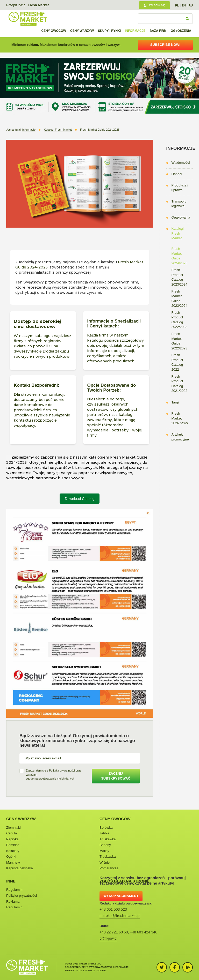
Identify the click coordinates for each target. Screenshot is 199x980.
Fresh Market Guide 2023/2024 (179, 299)
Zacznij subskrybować (116, 776)
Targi (175, 402)
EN (184, 5)
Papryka (12, 839)
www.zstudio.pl (96, 970)
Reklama (13, 902)
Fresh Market (38, 5)
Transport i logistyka (180, 204)
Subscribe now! (165, 45)
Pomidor (12, 845)
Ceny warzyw (82, 31)
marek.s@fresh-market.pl (120, 916)
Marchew (13, 862)
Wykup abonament (121, 896)
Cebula (12, 833)
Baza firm (158, 31)
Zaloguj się (157, 5)
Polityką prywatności (62, 770)
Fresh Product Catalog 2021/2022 (179, 384)
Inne (11, 881)
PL (177, 5)
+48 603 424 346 (144, 932)
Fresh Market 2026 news (180, 418)
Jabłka (104, 833)
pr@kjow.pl (108, 938)
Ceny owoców (54, 31)
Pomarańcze (109, 868)
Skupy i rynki (109, 31)
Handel (177, 174)
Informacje (135, 31)
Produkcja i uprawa (180, 188)
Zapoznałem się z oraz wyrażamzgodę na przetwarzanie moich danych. (54, 775)
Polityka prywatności (22, 896)
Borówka (106, 828)
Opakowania (181, 217)
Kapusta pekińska (20, 868)
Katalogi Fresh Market (178, 233)
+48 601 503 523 (113, 909)
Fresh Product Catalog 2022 (177, 362)
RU (191, 5)
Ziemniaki (13, 828)
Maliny (104, 851)
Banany (105, 845)
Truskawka (108, 839)
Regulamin (14, 890)
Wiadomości (181, 163)
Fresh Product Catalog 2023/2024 (179, 277)
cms (81, 970)
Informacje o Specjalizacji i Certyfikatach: (114, 324)
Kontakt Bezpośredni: (37, 385)
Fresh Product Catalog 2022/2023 (179, 320)
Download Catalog (80, 499)
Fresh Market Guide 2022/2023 (179, 341)
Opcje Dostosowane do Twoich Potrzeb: (111, 388)
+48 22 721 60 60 (114, 932)
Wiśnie (105, 862)
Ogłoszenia (181, 31)
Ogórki (11, 856)
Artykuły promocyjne (180, 437)
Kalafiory (13, 851)
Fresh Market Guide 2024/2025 (179, 256)
